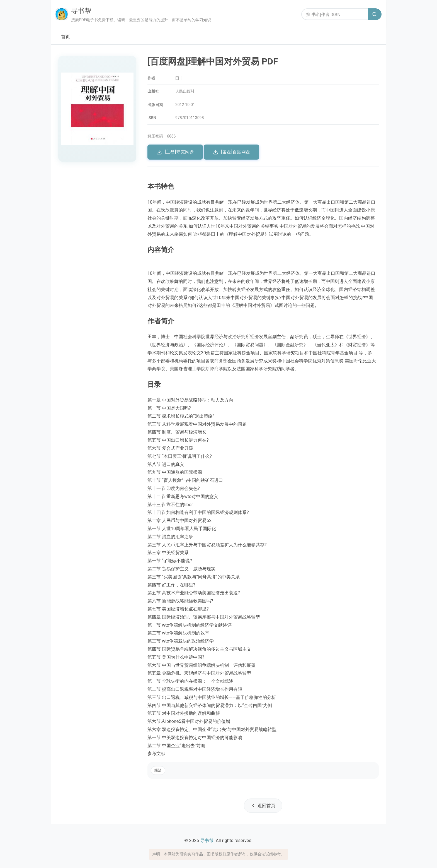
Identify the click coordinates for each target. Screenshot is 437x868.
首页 (65, 37)
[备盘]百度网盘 (231, 152)
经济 (158, 770)
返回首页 (263, 806)
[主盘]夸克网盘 (175, 152)
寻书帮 (81, 11)
